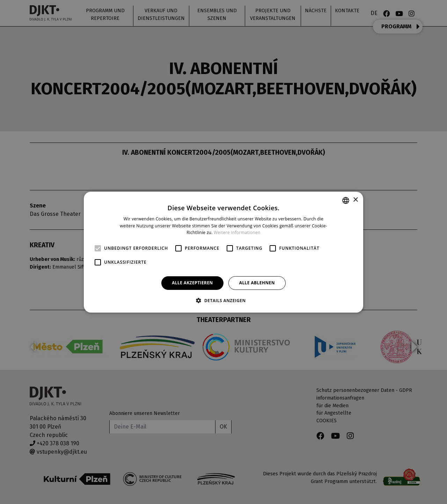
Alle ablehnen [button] (257, 283)
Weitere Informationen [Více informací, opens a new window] (237, 232)
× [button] (355, 200)
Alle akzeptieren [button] (192, 283)
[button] (223, 300)
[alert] (223, 252)
